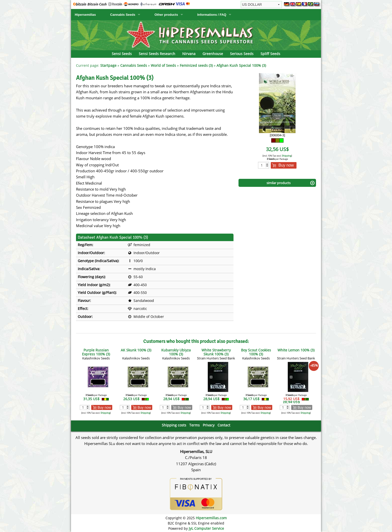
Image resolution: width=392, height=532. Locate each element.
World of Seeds (163, 65)
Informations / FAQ (212, 15)
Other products (166, 15)
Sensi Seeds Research (157, 54)
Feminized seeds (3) (196, 65)
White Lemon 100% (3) (296, 350)
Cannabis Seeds (123, 15)
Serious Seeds (242, 54)
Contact (224, 425)
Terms (194, 425)
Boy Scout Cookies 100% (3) (256, 352)
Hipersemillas (85, 15)
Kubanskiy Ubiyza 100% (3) (176, 352)
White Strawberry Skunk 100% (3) (216, 352)
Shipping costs (174, 425)
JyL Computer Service (206, 528)
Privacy (209, 425)
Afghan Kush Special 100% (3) (241, 65)
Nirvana (189, 54)
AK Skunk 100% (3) (136, 350)
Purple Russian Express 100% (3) (96, 352)
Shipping (286, 156)
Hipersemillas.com (211, 518)
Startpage (108, 65)
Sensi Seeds (122, 54)
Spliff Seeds (270, 54)
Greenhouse (213, 54)
